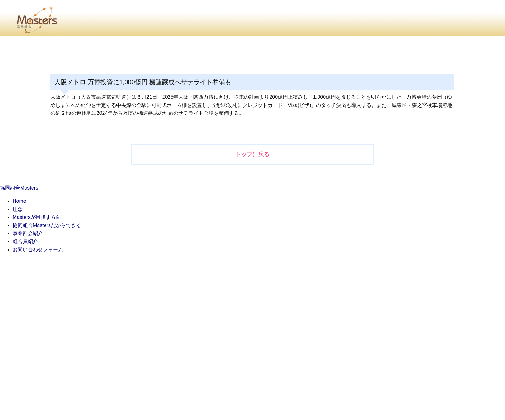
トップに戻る (252, 154)
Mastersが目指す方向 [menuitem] (37, 217)
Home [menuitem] (19, 201)
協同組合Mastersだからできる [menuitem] (47, 225)
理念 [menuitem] (18, 209)
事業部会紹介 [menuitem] (28, 233)
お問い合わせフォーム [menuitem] (38, 250)
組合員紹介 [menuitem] (25, 241)
